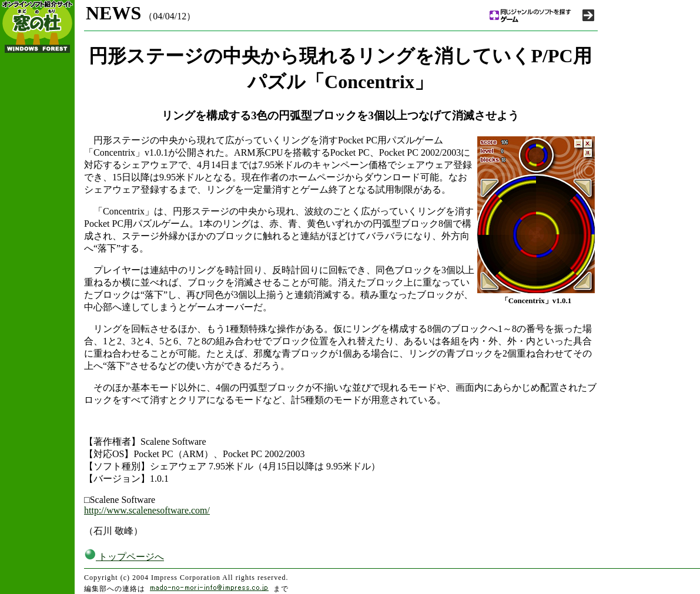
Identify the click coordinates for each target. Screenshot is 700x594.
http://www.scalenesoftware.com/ (147, 510)
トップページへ (124, 557)
